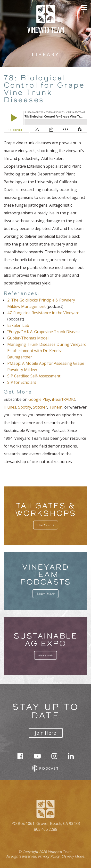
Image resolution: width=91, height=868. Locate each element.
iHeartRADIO (64, 399)
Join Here (45, 733)
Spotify (25, 407)
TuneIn (56, 407)
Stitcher (40, 407)
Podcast (45, 769)
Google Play (39, 399)
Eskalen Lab (18, 325)
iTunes (10, 407)
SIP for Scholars (22, 382)
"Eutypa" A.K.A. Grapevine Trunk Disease (44, 332)
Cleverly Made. (73, 856)
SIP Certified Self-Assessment (34, 376)
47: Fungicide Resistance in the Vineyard (43, 313)
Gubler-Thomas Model (28, 338)
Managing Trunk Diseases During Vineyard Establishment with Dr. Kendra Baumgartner (47, 351)
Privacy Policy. (49, 856)
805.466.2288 (46, 829)
